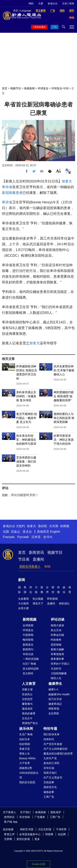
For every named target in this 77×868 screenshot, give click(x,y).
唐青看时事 (57, 659)
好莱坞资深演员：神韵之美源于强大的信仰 (64, 440)
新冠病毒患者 (12, 193)
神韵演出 (64, 603)
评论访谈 (58, 619)
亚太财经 (28, 673)
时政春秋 (56, 640)
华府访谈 (28, 654)
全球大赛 (23, 608)
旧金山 (15, 532)
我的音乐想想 (27, 782)
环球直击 (43, 88)
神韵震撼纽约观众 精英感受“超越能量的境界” (64, 396)
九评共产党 (50, 758)
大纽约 (20, 526)
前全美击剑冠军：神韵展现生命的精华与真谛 (26, 440)
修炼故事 (49, 792)
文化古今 (27, 718)
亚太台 (27, 532)
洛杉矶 (43, 526)
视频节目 (16, 88)
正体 (65, 4)
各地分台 (53, 4)
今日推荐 (23, 603)
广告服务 (40, 817)
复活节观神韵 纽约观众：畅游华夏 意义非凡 (27, 418)
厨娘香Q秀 (26, 768)
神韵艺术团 (27, 829)
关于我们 (25, 812)
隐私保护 (56, 812)
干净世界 (61, 829)
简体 (72, 4)
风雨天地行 (50, 773)
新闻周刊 (28, 649)
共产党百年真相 (53, 744)
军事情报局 (57, 654)
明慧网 (49, 834)
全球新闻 (28, 625)
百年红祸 (49, 768)
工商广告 (49, 797)
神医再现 (54, 709)
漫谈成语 (27, 709)
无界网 (8, 839)
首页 (5, 88)
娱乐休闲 (26, 729)
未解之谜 (27, 689)
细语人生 (56, 678)
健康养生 (55, 684)
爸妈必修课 (29, 713)
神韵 (31, 4)
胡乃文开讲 (55, 699)
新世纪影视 (23, 839)
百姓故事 (49, 782)
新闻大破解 (57, 649)
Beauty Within (27, 758)
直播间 (38, 559)
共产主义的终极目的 (55, 749)
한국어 (48, 537)
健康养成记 (55, 704)
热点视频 (38, 599)
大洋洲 (54, 526)
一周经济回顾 (31, 659)
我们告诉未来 (51, 734)
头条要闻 (23, 599)
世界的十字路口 (60, 664)
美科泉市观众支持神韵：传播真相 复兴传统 (26, 396)
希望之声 (9, 834)
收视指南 (41, 812)
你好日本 (25, 739)
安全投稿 (25, 817)
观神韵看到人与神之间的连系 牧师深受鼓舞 (64, 418)
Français (9, 537)
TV (55, 27)
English (55, 532)
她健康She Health (59, 694)
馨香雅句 (27, 704)
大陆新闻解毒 (59, 673)
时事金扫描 (57, 635)
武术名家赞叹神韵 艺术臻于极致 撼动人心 (64, 370)
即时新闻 (52, 599)
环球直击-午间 (60, 88)
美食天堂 (25, 749)
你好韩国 (25, 744)
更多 (37, 839)
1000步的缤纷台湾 (29, 775)
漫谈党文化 (50, 787)
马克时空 (56, 669)
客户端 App (11, 822)
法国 (6, 532)
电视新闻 (29, 88)
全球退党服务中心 (30, 834)
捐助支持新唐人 (30, 566)
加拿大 (67, 181)
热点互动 (56, 630)
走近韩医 (54, 713)
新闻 (22, 580)
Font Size (58, 171)
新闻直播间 (40, 27)
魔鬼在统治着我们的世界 (58, 754)
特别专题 (50, 729)
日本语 (36, 537)
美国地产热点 (30, 723)
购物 (47, 566)
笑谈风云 (27, 694)
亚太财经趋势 (31, 669)
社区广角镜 (29, 664)
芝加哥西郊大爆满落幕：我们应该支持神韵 (26, 462)
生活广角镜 (26, 734)
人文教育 (29, 684)
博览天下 (38, 603)
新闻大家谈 (57, 625)
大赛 (41, 4)
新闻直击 (28, 645)
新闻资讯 (36, 552)
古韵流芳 (27, 699)
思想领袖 (56, 645)
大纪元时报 (45, 829)
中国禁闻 (28, 635)
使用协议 (9, 817)
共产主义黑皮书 (53, 778)
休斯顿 (65, 526)
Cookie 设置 (38, 864)
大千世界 (25, 763)
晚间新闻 (28, 640)
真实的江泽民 (51, 763)
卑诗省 (7, 187)
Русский (23, 537)
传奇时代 (49, 739)
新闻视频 (30, 619)
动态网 (62, 834)
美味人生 (25, 754)
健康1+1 (53, 689)
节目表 (24, 559)
